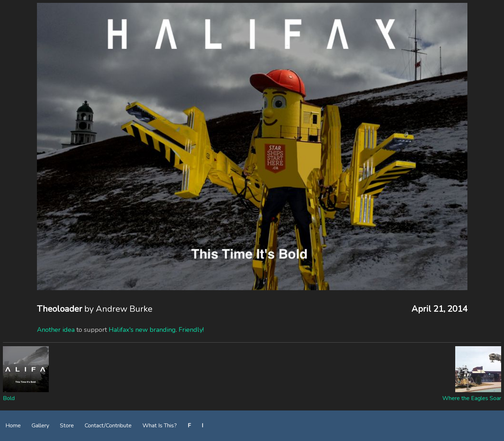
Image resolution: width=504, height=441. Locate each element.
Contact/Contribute (108, 426)
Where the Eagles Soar (472, 398)
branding (163, 330)
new (142, 330)
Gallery (40, 426)
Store (67, 426)
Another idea (56, 330)
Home (13, 426)
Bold (9, 398)
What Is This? (160, 426)
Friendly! (191, 330)
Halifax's (121, 330)
